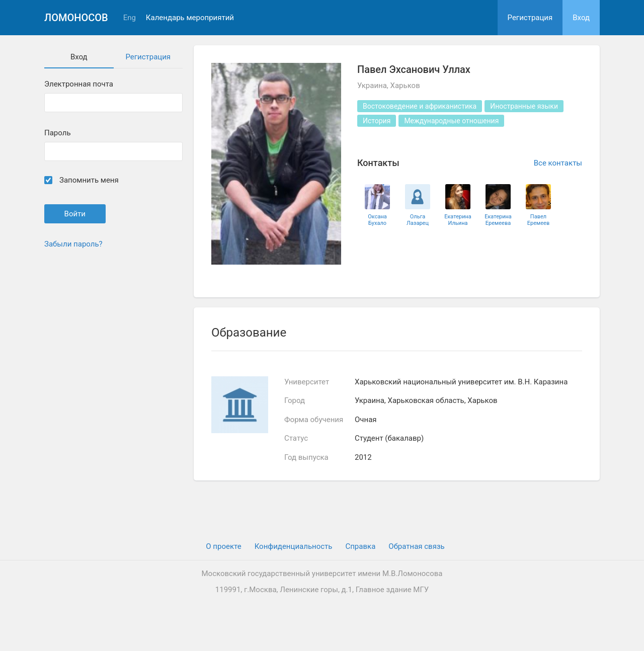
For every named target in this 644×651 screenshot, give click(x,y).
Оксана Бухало (377, 220)
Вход (581, 18)
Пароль (58, 133)
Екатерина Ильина (458, 220)
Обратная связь (416, 546)
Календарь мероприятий (190, 18)
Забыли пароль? (73, 244)
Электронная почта (79, 84)
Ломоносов (76, 18)
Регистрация (530, 18)
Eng (130, 18)
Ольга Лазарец (418, 220)
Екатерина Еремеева (498, 220)
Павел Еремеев (538, 220)
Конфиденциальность (294, 546)
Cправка (360, 546)
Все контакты (558, 163)
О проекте (223, 546)
